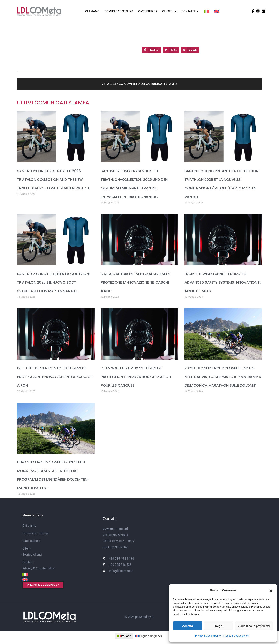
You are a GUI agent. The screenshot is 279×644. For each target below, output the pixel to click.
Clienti (169, 11)
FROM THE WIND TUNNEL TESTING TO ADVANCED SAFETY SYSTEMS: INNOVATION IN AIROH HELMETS (223, 282)
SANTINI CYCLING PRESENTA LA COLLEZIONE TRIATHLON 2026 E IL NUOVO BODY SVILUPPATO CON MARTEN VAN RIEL (54, 282)
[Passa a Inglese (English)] (149, 636)
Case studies (148, 11)
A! (153, 617)
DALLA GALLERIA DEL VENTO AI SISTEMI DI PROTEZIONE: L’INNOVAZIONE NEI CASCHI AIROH (135, 282)
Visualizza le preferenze (254, 626)
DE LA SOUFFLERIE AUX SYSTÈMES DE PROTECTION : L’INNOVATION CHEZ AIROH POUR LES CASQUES (136, 377)
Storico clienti (32, 555)
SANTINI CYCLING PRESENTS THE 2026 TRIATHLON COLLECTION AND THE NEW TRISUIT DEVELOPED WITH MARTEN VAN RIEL (53, 179)
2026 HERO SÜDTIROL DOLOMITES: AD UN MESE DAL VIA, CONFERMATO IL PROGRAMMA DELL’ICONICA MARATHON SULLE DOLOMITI (223, 377)
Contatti (190, 11)
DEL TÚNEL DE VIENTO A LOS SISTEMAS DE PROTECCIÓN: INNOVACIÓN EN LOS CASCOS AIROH (55, 377)
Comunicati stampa (119, 11)
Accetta (188, 626)
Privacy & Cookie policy (208, 636)
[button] (271, 590)
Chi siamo (92, 11)
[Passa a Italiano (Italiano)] (124, 636)
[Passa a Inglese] (217, 11)
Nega (219, 626)
